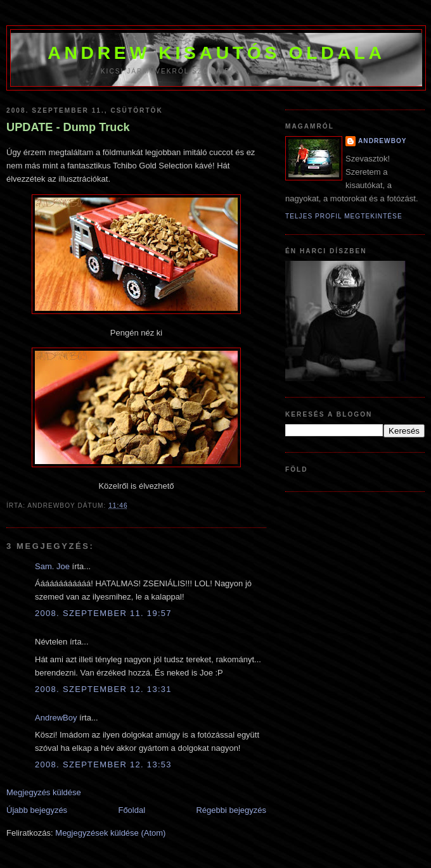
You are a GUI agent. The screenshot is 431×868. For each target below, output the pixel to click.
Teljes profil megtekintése (344, 216)
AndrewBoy (56, 718)
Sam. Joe (52, 566)
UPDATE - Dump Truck (68, 127)
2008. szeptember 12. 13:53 (103, 764)
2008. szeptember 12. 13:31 (103, 689)
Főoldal (132, 810)
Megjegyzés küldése (44, 792)
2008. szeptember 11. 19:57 (103, 613)
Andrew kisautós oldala (216, 53)
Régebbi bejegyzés (231, 810)
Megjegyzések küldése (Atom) (110, 833)
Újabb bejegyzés (37, 810)
